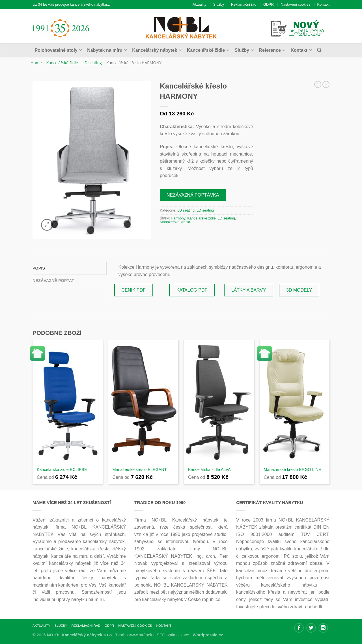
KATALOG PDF (192, 290)
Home (36, 63)
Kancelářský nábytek (155, 50)
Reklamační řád (244, 4)
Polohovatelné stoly (56, 50)
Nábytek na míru (105, 50)
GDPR (269, 4)
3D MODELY (299, 290)
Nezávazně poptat (53, 281)
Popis (39, 268)
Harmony (178, 218)
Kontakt (323, 4)
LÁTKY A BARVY (249, 290)
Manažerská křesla (175, 222)
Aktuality (199, 4)
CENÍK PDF (134, 290)
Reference (270, 50)
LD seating (92, 63)
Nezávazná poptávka (193, 195)
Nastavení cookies (295, 4)
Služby (219, 4)
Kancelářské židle (206, 50)
